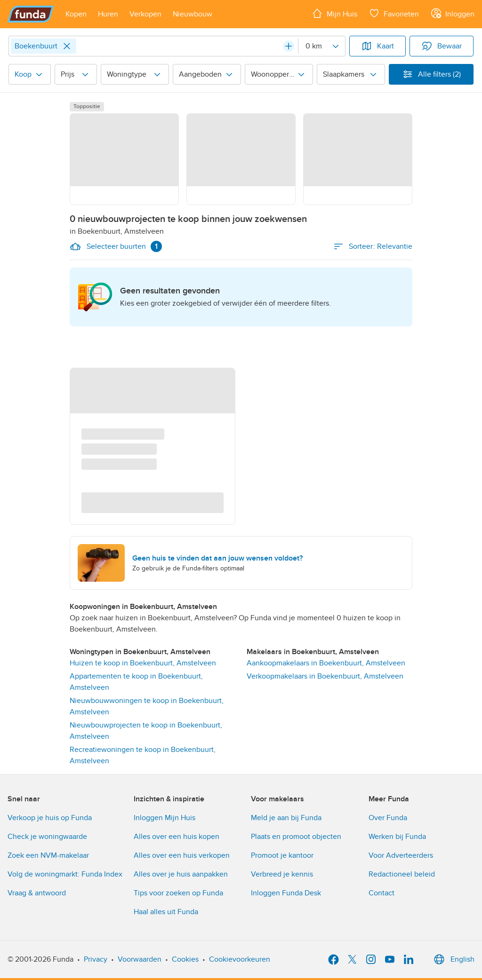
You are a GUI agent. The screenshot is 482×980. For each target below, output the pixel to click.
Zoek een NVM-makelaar (48, 855)
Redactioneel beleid (402, 874)
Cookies (185, 959)
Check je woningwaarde (47, 837)
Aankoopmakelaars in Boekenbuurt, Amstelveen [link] (326, 663)
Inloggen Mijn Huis (165, 818)
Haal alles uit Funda (166, 912)
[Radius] (321, 46)
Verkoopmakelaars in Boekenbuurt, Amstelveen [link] (325, 676)
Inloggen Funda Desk (286, 893)
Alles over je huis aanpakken (181, 874)
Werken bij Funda (397, 837)
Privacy (96, 959)
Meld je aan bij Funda (286, 818)
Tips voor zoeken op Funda (178, 893)
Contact (382, 893)
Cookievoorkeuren (240, 959)
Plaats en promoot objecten (296, 837)
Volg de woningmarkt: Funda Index (65, 874)
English (453, 959)
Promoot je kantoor (282, 855)
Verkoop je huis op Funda (50, 818)
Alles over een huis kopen (177, 837)
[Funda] (31, 14)
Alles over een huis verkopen (182, 855)
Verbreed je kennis (282, 874)
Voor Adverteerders (401, 855)
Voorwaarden (140, 959)
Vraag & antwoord (37, 893)
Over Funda (388, 818)
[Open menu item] (76, 14)
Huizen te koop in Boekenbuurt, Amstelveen (143, 663)
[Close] (67, 46)
